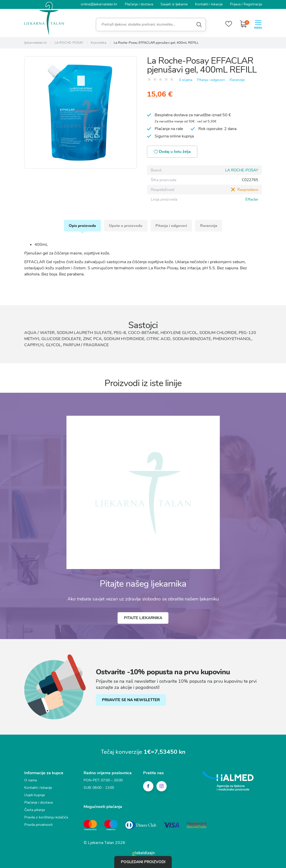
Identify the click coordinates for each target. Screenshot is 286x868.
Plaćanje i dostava (139, 4)
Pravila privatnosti (38, 825)
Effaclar (252, 199)
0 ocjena (186, 80)
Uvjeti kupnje (35, 795)
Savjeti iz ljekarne (174, 4)
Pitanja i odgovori (211, 80)
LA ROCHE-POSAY (242, 170)
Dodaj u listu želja (173, 152)
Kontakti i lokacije (209, 4)
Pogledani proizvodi (143, 862)
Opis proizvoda (82, 226)
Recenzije (237, 80)
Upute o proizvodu (126, 226)
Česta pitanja (35, 810)
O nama (31, 780)
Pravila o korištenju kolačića (46, 818)
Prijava (235, 4)
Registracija (253, 4)
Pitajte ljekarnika (143, 618)
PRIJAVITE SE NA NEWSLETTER (131, 700)
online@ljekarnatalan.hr (99, 4)
